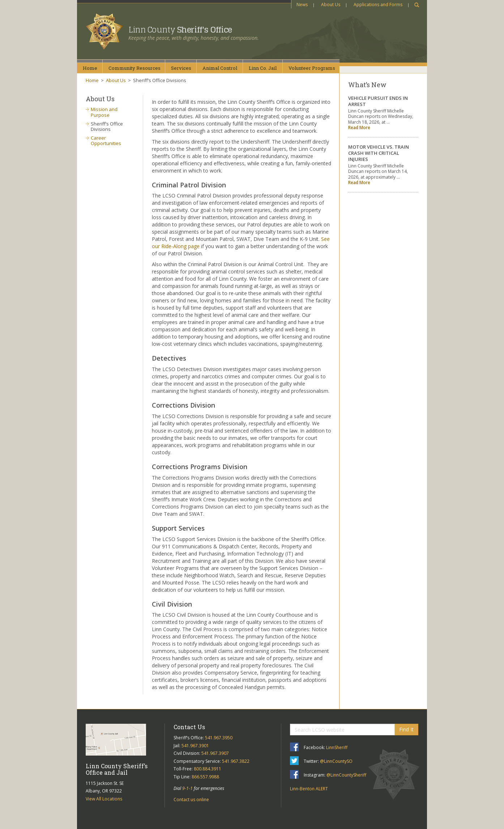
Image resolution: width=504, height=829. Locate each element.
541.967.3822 (236, 761)
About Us (331, 5)
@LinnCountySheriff (346, 775)
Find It (406, 729)
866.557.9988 (205, 777)
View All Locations (104, 799)
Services (181, 68)
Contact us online (191, 800)
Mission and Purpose (104, 112)
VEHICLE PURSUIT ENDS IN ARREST (378, 101)
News (302, 5)
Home (90, 68)
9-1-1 (187, 788)
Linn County (180, 30)
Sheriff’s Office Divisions (107, 127)
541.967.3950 (219, 738)
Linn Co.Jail (263, 68)
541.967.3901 (195, 746)
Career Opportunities (106, 141)
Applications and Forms (378, 5)
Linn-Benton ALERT (309, 789)
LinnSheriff (337, 747)
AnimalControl (220, 68)
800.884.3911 (208, 769)
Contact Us (189, 727)
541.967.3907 (215, 753)
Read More (359, 127)
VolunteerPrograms (312, 68)
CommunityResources (134, 68)
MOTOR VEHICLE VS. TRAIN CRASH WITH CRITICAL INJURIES (379, 153)
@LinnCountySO (336, 761)
